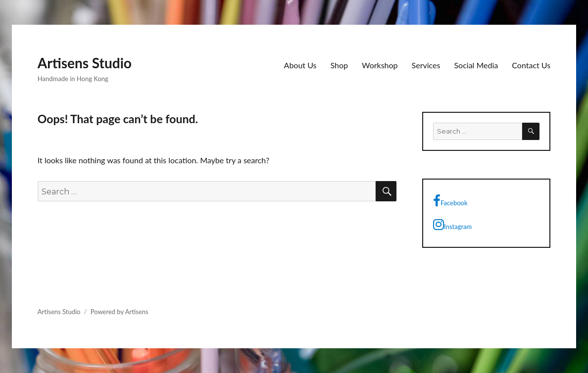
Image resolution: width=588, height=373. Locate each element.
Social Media (476, 65)
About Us (300, 65)
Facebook (450, 201)
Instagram (452, 225)
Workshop (380, 65)
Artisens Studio (85, 63)
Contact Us (531, 65)
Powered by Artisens (120, 312)
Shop (339, 65)
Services (426, 65)
